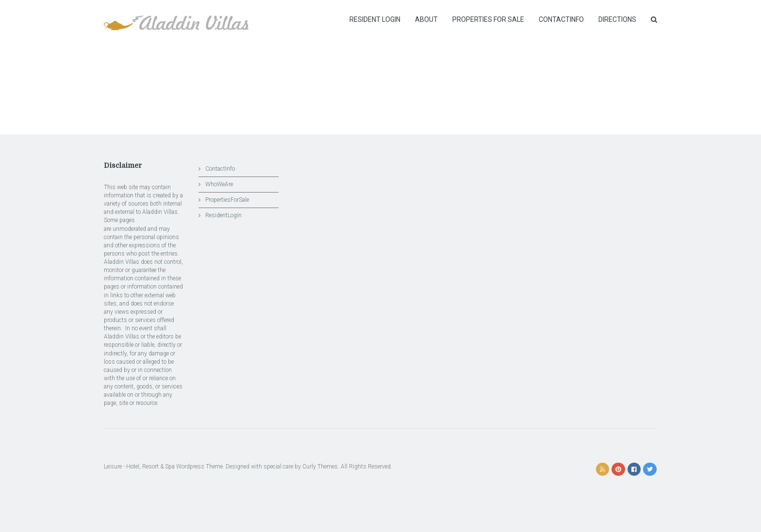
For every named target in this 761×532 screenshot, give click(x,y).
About (426, 19)
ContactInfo (561, 19)
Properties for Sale (488, 19)
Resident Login (375, 19)
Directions (617, 19)
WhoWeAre (219, 184)
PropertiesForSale (227, 200)
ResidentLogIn (223, 215)
